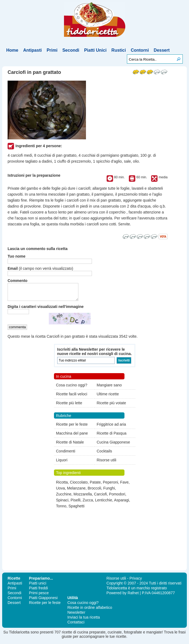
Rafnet (133, 596)
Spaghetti (76, 509)
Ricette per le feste (72, 428)
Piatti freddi (39, 591)
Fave (124, 485)
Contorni (140, 50)
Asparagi (122, 503)
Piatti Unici (95, 50)
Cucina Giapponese (113, 445)
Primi (52, 50)
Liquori (62, 463)
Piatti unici (38, 586)
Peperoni (110, 485)
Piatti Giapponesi (43, 601)
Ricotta (62, 485)
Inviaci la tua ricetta (84, 620)
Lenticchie (103, 503)
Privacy (136, 581)
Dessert (162, 50)
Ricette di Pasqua (112, 436)
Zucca (88, 503)
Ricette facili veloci (72, 397)
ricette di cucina (75, 635)
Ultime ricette (108, 397)
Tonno (61, 509)
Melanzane (76, 491)
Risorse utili (107, 463)
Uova (61, 491)
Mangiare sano (109, 388)
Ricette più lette (69, 406)
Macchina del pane (72, 436)
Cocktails (105, 454)
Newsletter (76, 616)
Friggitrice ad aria (111, 428)
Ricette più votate (111, 406)
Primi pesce (39, 596)
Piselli (76, 503)
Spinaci (62, 503)
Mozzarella (83, 497)
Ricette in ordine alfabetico (90, 611)
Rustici (119, 50)
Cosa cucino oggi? (72, 388)
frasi (182, 635)
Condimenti (66, 454)
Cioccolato (79, 485)
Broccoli (94, 491)
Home (12, 50)
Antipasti (32, 50)
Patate (95, 485)
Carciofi (100, 497)
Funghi (109, 491)
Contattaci (76, 625)
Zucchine (64, 497)
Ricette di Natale (70, 445)
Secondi (71, 50)
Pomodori (117, 497)
